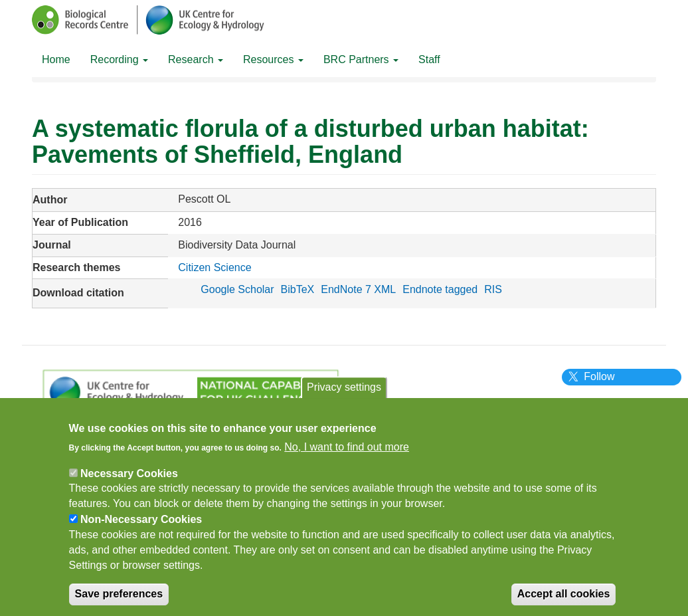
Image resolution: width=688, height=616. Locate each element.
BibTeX (298, 289)
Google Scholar (237, 289)
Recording (119, 59)
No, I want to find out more (347, 451)
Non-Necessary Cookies (141, 524)
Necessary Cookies (129, 477)
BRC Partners (361, 59)
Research (196, 59)
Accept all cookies (564, 598)
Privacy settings (344, 392)
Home (56, 59)
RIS (493, 289)
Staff (429, 59)
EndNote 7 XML (358, 289)
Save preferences (119, 598)
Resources (273, 59)
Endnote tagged (440, 289)
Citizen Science (215, 267)
